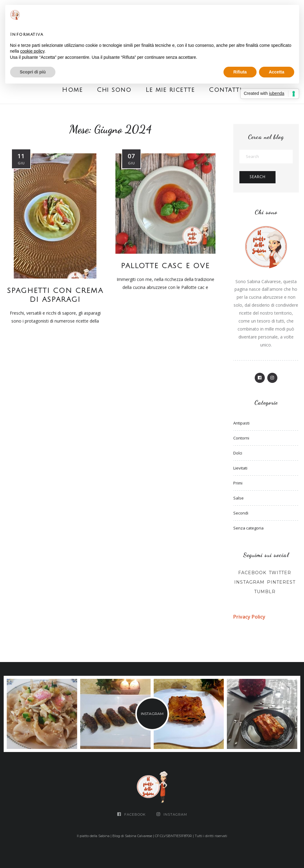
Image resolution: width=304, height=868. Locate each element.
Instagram (249, 582)
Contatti (225, 90)
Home (72, 90)
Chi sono (114, 90)
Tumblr (265, 592)
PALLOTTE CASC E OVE (165, 266)
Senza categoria (248, 528)
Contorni (241, 438)
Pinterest (281, 582)
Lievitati (240, 468)
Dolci (238, 453)
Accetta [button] (277, 72)
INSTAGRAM (152, 714)
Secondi (241, 513)
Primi (238, 483)
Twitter (280, 573)
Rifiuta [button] (240, 72)
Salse (238, 498)
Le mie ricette (170, 90)
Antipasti (241, 423)
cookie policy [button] (32, 51)
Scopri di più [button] (33, 72)
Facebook (252, 573)
